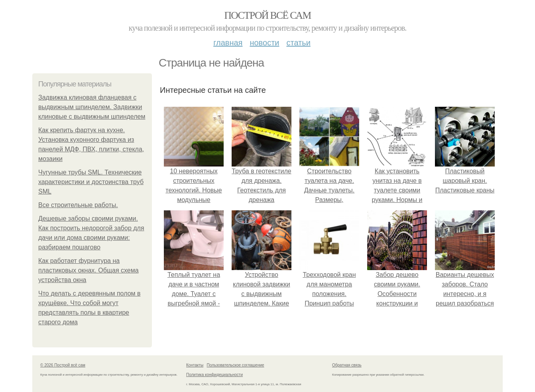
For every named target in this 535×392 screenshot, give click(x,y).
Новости (264, 43)
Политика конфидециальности (214, 375)
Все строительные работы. (78, 205)
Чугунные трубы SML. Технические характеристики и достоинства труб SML (91, 182)
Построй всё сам (267, 15)
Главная (228, 43)
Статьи (298, 43)
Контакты (195, 365)
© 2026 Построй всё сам (63, 365)
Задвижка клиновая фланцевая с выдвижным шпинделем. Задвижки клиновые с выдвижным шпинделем (92, 107)
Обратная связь (347, 365)
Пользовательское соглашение (236, 365)
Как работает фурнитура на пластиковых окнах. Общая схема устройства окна (89, 270)
